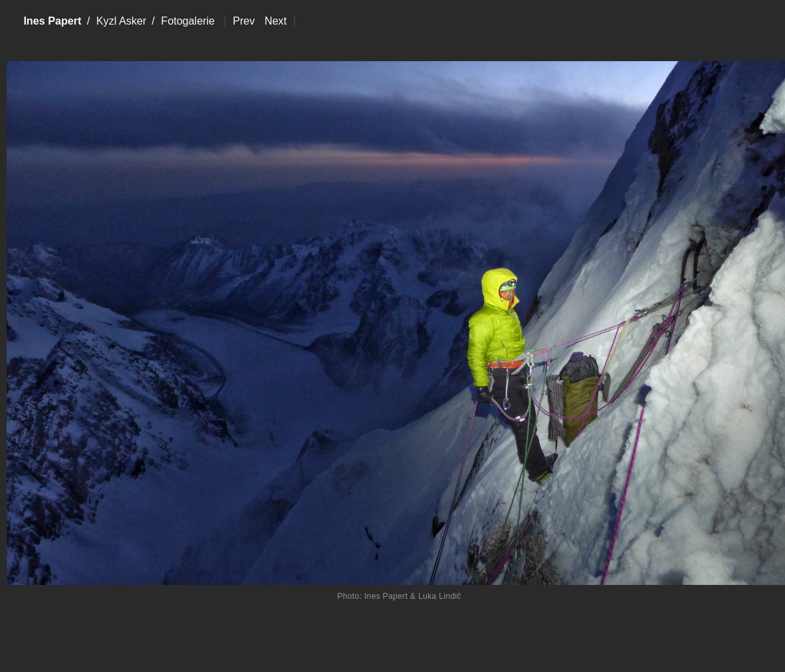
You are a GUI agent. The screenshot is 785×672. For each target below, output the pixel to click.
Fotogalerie (188, 21)
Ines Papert (52, 21)
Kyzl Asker (121, 21)
